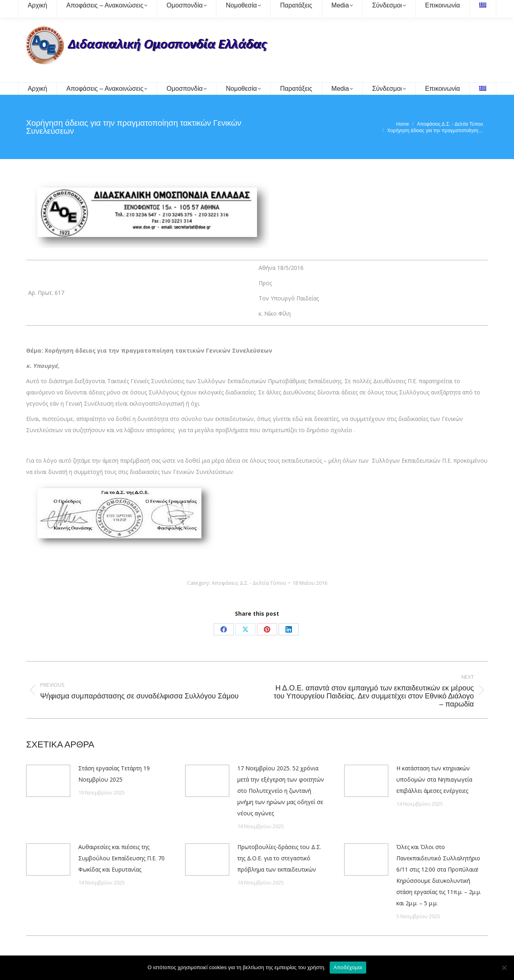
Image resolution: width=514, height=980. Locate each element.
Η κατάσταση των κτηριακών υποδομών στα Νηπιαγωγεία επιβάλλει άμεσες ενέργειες (434, 779)
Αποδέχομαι (348, 967)
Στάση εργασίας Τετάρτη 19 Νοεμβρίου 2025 (114, 774)
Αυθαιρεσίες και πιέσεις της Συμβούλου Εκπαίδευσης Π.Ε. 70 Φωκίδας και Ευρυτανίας (121, 858)
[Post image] (48, 781)
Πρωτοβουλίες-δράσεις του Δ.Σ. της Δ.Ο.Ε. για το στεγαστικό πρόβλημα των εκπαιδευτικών (279, 858)
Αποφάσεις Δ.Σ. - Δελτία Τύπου (249, 583)
